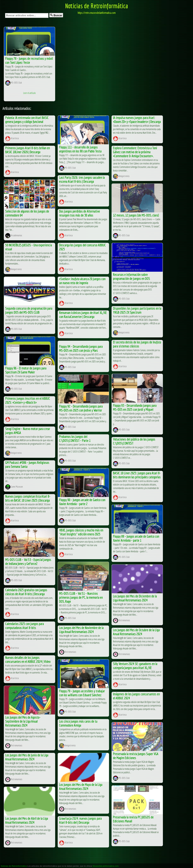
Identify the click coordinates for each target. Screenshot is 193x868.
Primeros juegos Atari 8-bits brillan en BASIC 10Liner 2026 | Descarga (28, 150)
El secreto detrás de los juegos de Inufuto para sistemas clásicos (137, 344)
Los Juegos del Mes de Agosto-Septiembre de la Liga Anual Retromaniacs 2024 (23, 721)
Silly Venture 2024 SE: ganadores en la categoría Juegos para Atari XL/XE (135, 666)
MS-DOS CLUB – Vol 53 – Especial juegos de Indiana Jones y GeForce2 (28, 562)
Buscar (56, 15)
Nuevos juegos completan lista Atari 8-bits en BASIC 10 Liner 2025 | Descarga (28, 498)
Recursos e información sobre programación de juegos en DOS (131, 276)
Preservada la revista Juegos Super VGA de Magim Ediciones (136, 756)
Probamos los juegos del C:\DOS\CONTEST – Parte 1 (75, 438)
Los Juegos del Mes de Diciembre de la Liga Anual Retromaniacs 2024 (135, 598)
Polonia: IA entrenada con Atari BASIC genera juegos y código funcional (27, 120)
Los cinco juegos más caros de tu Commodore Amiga (78, 723)
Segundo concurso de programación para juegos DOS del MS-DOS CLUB (29, 310)
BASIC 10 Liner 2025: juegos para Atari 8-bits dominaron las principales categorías (137, 475)
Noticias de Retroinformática (97, 6)
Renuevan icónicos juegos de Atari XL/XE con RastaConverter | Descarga (83, 315)
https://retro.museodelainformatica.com (97, 13)
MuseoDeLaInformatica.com (106, 866)
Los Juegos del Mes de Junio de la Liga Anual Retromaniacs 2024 (27, 757)
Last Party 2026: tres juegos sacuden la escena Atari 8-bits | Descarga (82, 179)
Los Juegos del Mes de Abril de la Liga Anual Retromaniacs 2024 (27, 820)
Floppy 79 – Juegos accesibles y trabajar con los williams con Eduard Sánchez (82, 693)
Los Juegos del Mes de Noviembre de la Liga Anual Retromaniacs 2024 (81, 630)
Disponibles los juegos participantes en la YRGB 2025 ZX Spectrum (137, 310)
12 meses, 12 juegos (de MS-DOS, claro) (136, 215)
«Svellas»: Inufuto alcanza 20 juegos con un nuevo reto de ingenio (82, 281)
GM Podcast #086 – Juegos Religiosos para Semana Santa (27, 464)
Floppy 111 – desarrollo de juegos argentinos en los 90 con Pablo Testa (80, 149)
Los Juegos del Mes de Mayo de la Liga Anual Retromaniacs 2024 (81, 787)
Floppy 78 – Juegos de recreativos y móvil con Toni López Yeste (29, 60)
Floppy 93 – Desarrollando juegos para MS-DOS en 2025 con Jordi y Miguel (135, 407)
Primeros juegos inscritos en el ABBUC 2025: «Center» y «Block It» (28, 400)
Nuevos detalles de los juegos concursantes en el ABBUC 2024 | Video (28, 659)
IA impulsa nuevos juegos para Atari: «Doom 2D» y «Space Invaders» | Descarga (137, 120)
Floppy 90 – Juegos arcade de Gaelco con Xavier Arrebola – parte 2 (82, 502)
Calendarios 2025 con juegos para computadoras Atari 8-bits (25, 626)
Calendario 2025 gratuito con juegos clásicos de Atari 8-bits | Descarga (26, 592)
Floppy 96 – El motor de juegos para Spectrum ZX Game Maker (26, 370)
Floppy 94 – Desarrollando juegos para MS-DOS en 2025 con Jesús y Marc (81, 348)
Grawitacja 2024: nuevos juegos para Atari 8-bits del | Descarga (80, 820)
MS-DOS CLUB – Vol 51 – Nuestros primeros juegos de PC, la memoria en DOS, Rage (81, 597)
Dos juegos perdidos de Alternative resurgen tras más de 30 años (80, 213)
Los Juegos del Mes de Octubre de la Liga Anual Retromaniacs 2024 (136, 632)
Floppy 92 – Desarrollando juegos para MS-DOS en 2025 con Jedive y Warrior (81, 408)
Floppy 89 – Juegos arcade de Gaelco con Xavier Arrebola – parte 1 (136, 538)
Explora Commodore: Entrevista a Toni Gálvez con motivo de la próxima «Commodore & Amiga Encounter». (135, 152)
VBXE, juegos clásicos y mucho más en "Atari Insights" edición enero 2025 (81, 532)
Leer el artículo (29, 93)
